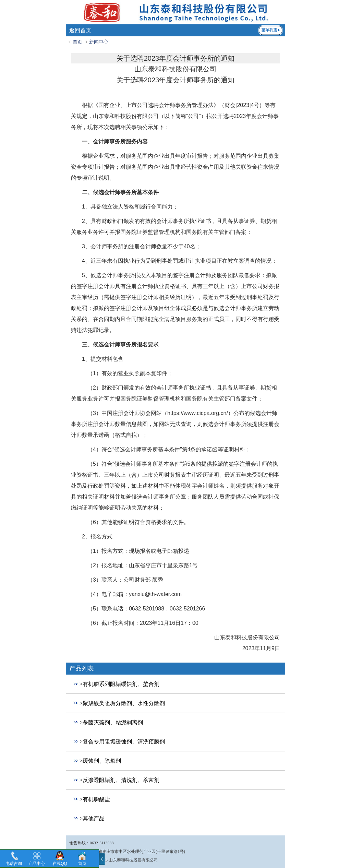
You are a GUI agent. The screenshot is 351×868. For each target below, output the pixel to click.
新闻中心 (99, 42)
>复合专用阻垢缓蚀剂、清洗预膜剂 (122, 742)
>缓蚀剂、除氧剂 (100, 761)
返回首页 (80, 30)
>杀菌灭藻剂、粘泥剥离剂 (111, 722)
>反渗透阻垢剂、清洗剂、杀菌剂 (119, 780)
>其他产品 (92, 818)
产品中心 (37, 864)
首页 (77, 42)
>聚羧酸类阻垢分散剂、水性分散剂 (122, 703)
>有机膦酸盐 (95, 799)
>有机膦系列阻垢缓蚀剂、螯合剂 (119, 684)
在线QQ (60, 864)
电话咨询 (14, 864)
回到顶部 (77, 831)
